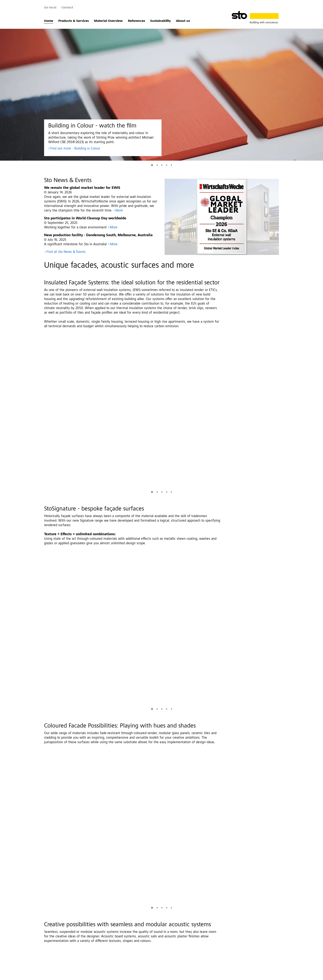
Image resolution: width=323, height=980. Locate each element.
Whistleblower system (159, 975)
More (119, 211)
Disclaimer (106, 975)
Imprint (64, 975)
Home (49, 21)
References (136, 21)
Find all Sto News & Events (66, 252)
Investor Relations (129, 975)
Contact (67, 8)
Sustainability (160, 21)
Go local (50, 8)
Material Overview (108, 21)
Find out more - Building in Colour (75, 149)
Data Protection (84, 975)
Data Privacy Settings (191, 975)
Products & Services (74, 21)
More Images (252, 535)
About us (183, 21)
